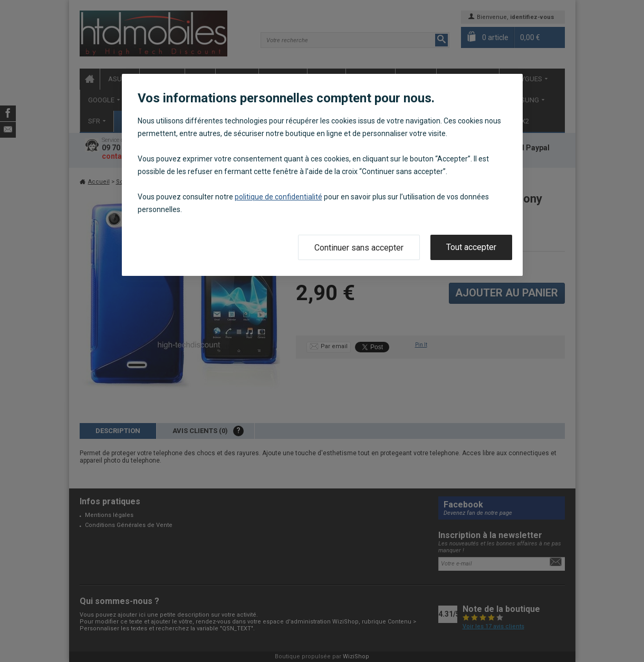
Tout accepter (471, 247)
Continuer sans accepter (359, 248)
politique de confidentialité (278, 197)
